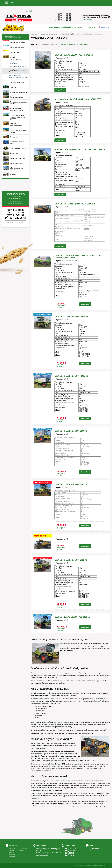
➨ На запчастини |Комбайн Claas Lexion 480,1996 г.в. (80, 150)
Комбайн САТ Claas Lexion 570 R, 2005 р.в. (75, 204)
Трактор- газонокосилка (18, 148)
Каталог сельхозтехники (49, 34)
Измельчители (15, 137)
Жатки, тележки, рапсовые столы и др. (17, 109)
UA (27, 11)
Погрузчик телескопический (16, 125)
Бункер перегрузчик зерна (17, 143)
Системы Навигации (17, 82)
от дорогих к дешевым (67, 44)
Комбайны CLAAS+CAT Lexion (93, 34)
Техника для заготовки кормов (18, 131)
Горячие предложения (18, 42)
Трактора (13, 87)
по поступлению (82, 44)
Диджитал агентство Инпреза (94, 865)
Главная (34, 34)
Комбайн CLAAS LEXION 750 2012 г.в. (72, 617)
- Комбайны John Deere (18, 67)
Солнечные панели (17, 163)
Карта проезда (87, 19)
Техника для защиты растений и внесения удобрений (17, 117)
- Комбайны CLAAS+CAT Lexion (18, 71)
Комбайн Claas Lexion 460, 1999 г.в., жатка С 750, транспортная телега (78, 257)
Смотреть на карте (42, 855)
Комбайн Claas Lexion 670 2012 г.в (71, 560)
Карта (21, 851)
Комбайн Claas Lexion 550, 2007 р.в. (72, 317)
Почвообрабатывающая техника (18, 103)
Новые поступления (17, 47)
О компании (23, 849)
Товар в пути (14, 52)
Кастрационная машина (18, 92)
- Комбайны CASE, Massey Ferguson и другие (19, 76)
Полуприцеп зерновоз (17, 158)
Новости (12, 855)
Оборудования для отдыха (16, 169)
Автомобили (14, 153)
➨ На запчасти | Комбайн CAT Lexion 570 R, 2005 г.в (79, 99)
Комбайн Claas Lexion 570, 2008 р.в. (72, 376)
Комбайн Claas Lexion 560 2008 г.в (71, 485)
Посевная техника (16, 97)
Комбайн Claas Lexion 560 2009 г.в (71, 431)
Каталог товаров (12, 852)
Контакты (12, 857)
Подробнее (60, 90)
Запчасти (13, 175)
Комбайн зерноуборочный (70, 34)
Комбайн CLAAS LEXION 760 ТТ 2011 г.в (74, 55)
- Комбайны (13, 63)
